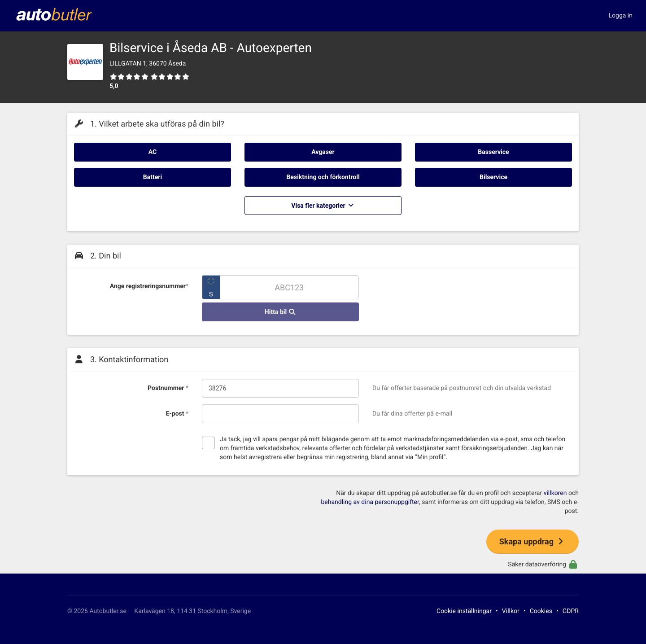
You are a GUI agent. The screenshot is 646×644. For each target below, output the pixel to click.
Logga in (621, 16)
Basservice (493, 152)
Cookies (541, 611)
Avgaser (323, 152)
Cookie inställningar (464, 611)
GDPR (571, 611)
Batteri (153, 177)
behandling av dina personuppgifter (370, 502)
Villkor (511, 611)
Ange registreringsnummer (149, 286)
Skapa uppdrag (533, 541)
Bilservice (493, 177)
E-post (177, 414)
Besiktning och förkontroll (323, 177)
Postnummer (168, 388)
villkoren (555, 493)
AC (153, 152)
